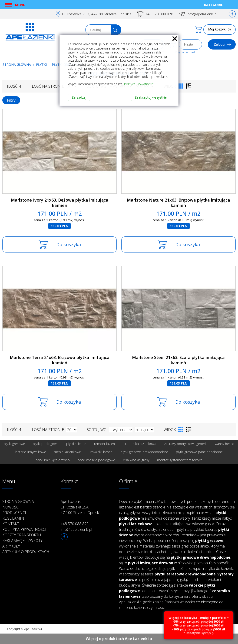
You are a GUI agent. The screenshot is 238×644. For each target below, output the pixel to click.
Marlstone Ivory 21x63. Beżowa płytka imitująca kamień (60, 203)
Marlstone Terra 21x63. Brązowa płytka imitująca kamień (60, 360)
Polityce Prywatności (139, 84)
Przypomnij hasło (186, 52)
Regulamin (13, 518)
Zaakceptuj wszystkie (151, 97)
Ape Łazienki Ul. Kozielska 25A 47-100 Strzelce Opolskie (81, 507)
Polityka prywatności (24, 529)
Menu (20, 5)
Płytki (42, 65)
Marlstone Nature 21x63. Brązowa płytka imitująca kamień (178, 203)
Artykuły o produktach (26, 552)
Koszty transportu (22, 535)
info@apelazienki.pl (202, 14)
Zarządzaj (79, 97)
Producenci (14, 513)
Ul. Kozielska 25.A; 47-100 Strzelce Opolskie (97, 14)
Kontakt (11, 524)
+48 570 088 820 (159, 14)
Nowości (11, 507)
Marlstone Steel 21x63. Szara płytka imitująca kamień (178, 360)
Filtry (11, 100)
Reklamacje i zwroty (22, 541)
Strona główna (17, 65)
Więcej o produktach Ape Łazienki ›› (119, 639)
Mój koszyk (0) (220, 29)
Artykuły (11, 546)
